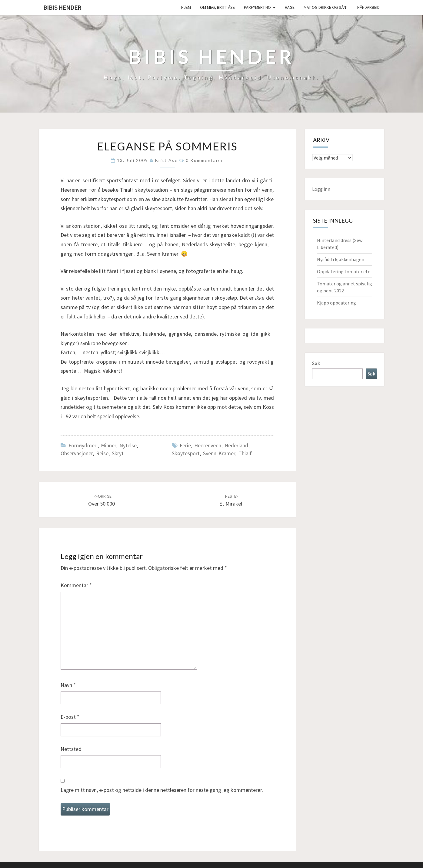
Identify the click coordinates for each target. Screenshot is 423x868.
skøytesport (186, 453)
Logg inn (321, 189)
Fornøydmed (83, 445)
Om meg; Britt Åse (217, 7)
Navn (68, 685)
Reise (102, 453)
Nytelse (128, 445)
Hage (290, 7)
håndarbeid (368, 7)
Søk (316, 363)
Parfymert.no (257, 7)
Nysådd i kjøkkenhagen (341, 259)
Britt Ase (167, 160)
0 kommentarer (205, 160)
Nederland (236, 445)
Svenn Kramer (219, 453)
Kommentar (76, 585)
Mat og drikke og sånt (326, 7)
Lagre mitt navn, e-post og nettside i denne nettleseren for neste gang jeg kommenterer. (162, 790)
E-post (70, 717)
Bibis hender (62, 7)
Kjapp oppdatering (336, 303)
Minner (108, 445)
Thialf (245, 453)
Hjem (186, 7)
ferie (185, 445)
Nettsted (71, 749)
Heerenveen (208, 445)
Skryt (118, 453)
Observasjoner (77, 453)
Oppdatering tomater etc (343, 271)
